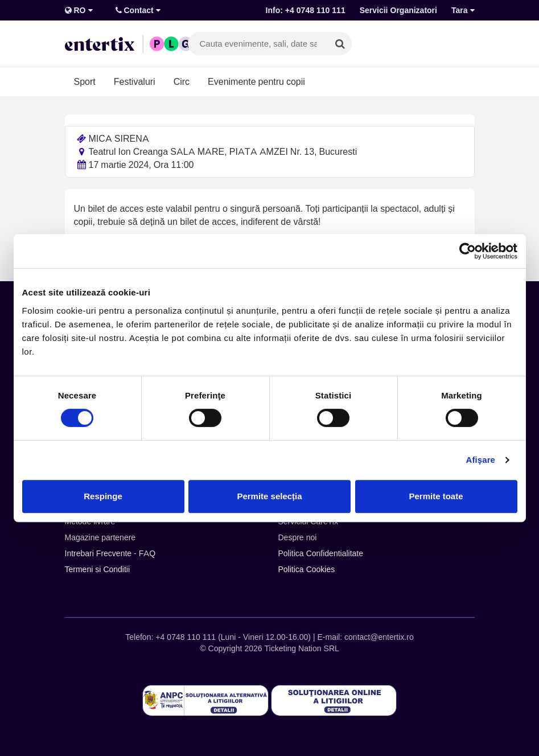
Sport (85, 81)
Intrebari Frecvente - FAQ (110, 553)
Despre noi (298, 537)
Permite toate (436, 496)
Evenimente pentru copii (256, 81)
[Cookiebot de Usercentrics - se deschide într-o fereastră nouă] (468, 251)
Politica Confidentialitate (321, 553)
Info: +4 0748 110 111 (306, 10)
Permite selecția (269, 496)
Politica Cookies (307, 569)
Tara (463, 10)
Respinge (103, 496)
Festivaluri (135, 81)
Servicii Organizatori (398, 10)
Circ (182, 81)
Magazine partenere (100, 537)
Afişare (481, 460)
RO (79, 10)
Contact (138, 10)
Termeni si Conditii (98, 569)
